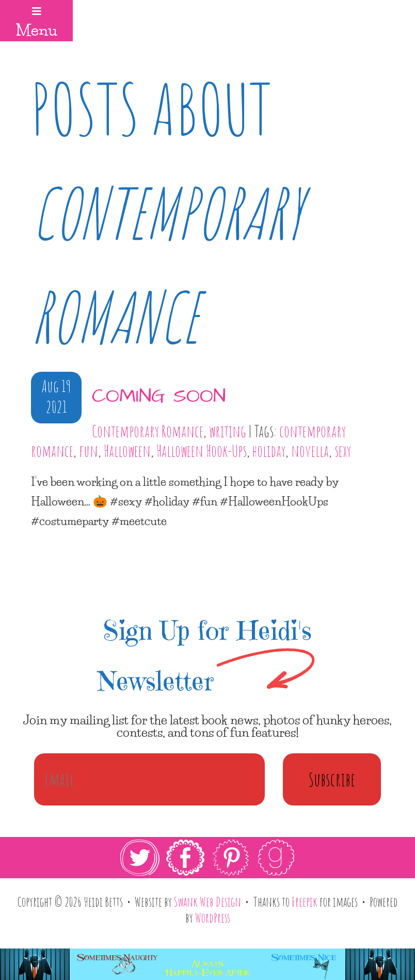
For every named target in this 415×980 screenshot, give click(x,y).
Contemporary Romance (148, 431)
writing (228, 431)
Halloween (127, 451)
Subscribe (332, 779)
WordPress (213, 918)
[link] (207, 858)
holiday (269, 451)
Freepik (305, 902)
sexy (343, 451)
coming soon (159, 397)
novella (310, 451)
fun (89, 451)
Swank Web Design (207, 902)
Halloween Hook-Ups (202, 451)
